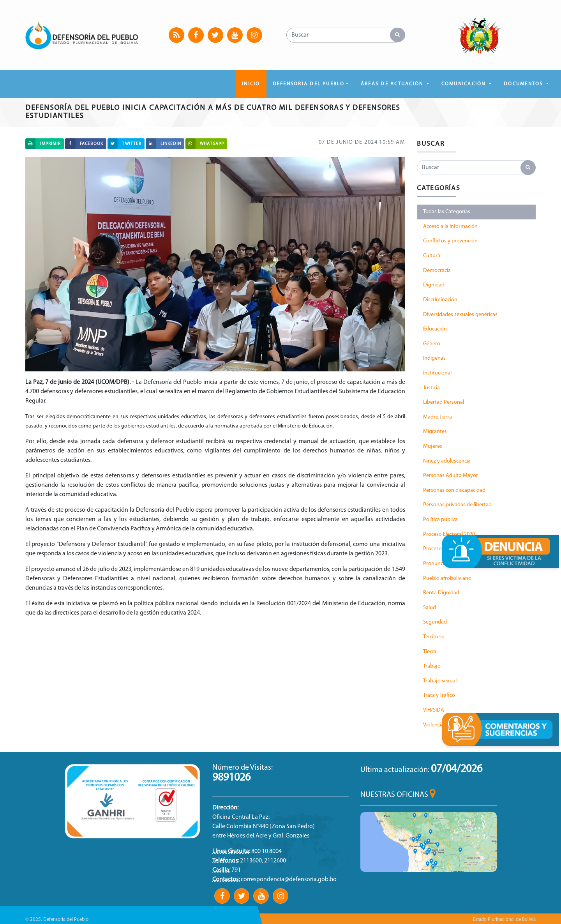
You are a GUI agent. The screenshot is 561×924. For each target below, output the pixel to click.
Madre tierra (438, 417)
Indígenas (434, 358)
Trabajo (432, 666)
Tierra (430, 652)
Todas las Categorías (447, 212)
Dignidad (434, 285)
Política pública (440, 520)
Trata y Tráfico (439, 695)
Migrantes (435, 432)
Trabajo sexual (440, 681)
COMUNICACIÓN (465, 84)
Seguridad (435, 622)
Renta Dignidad (441, 593)
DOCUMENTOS (524, 84)
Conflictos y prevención (450, 241)
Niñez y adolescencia (447, 461)
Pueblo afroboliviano (447, 579)
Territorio (434, 637)
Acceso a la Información (450, 227)
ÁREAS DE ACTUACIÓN (393, 84)
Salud (430, 608)
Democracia (437, 271)
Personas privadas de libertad (457, 505)
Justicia (431, 388)
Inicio (251, 84)
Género (432, 344)
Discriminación (440, 300)
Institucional (437, 373)
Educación (435, 329)
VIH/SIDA (434, 710)
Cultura (432, 256)
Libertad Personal (444, 402)
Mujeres (433, 446)
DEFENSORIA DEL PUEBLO (309, 84)
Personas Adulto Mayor (451, 476)
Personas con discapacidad (454, 490)
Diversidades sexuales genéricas (460, 315)
